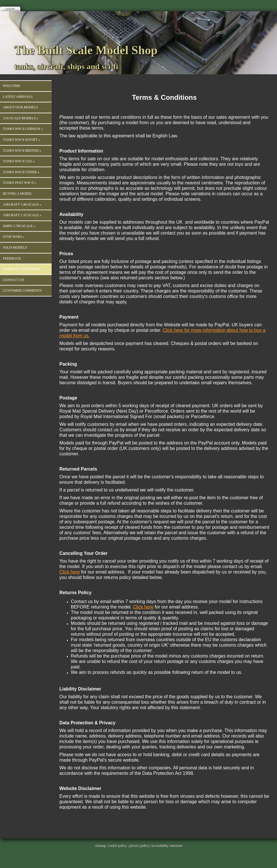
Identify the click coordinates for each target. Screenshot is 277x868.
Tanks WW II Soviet (22, 140)
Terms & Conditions (21, 269)
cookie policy (117, 845)
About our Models (20, 107)
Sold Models (15, 247)
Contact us (13, 280)
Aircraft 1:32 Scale (22, 215)
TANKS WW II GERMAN (23, 129)
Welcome (12, 86)
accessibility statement (167, 845)
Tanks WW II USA (19, 161)
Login (10, 9)
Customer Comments (22, 290)
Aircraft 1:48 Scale (22, 204)
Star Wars (14, 237)
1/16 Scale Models (21, 118)
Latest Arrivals (18, 97)
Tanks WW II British (22, 151)
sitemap (100, 845)
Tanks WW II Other (21, 172)
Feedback (12, 258)
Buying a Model (18, 194)
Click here (70, 572)
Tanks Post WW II (19, 183)
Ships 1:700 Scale (19, 226)
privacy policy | (140, 845)
